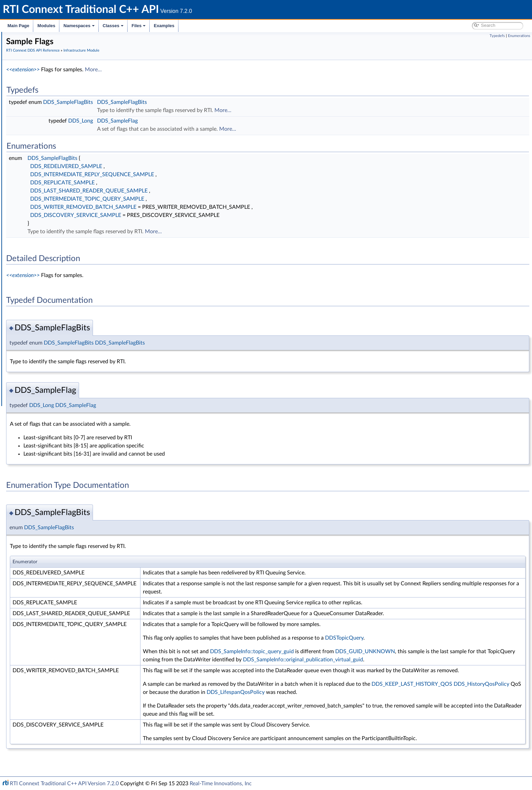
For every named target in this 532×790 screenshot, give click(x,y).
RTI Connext (25, 45)
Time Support (42, 143)
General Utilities (39, 314)
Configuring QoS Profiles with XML (59, 344)
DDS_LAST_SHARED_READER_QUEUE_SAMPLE (191, 191)
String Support (43, 270)
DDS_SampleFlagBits (170, 102)
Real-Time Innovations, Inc (221, 784)
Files (139, 26)
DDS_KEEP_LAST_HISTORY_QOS (285, 709)
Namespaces (79, 26)
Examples (164, 26)
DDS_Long (182, 121)
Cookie (35, 210)
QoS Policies (41, 187)
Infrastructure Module (45, 128)
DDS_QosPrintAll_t (47, 277)
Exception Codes (45, 165)
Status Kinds (41, 180)
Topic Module (36, 105)
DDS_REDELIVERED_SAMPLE (168, 166)
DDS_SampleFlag (219, 121)
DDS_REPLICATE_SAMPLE (164, 183)
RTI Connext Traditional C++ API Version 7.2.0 (64, 784)
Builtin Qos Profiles (48, 240)
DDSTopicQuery (446, 638)
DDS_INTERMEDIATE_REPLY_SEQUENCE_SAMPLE (194, 174)
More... (195, 70)
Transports (33, 292)
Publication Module (43, 113)
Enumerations (519, 36)
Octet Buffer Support (50, 255)
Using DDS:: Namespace (43, 83)
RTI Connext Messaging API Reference (62, 352)
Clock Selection (44, 135)
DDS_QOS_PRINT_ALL (52, 284)
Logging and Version (43, 307)
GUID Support (43, 150)
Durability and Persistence (50, 329)
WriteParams (41, 225)
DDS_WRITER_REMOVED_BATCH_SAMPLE (185, 207)
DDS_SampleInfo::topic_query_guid (354, 651)
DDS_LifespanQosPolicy (488, 709)
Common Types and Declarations (52, 60)
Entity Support (43, 195)
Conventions (30, 75)
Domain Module (39, 98)
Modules (46, 26)
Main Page (18, 26)
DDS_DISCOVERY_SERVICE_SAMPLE (177, 215)
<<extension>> (125, 70)
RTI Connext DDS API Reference (51, 90)
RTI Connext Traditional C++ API (40, 38)
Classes (113, 26)
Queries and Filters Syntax (50, 299)
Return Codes (42, 172)
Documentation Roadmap (44, 68)
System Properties (41, 337)
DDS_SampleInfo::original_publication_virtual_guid (305, 668)
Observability (36, 322)
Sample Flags (41, 217)
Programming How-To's (41, 359)
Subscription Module (44, 120)
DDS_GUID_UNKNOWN (467, 651)
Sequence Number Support (56, 158)
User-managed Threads (52, 247)
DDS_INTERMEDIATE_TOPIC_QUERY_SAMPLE (189, 199)
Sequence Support (47, 262)
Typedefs (497, 36)
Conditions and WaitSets (54, 202)
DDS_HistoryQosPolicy (355, 709)
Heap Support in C (47, 232)
